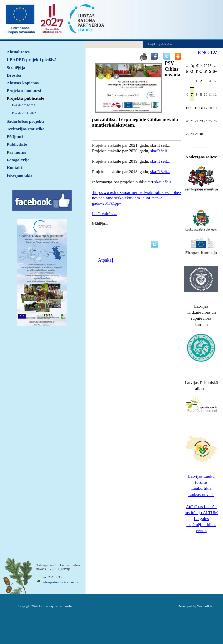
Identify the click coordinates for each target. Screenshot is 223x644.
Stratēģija (16, 67)
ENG (203, 53)
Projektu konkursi (24, 91)
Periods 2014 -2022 (24, 113)
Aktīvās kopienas (23, 83)
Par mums (16, 152)
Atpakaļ (105, 260)
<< (187, 66)
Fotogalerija (18, 160)
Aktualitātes (18, 52)
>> (215, 66)
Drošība (14, 75)
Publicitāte (17, 144)
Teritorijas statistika (26, 129)
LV (214, 53)
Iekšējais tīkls (19, 175)
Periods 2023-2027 (24, 105)
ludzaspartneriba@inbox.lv (59, 582)
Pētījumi (15, 137)
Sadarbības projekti (25, 121)
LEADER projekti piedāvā (32, 60)
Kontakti (15, 167)
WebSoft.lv (205, 606)
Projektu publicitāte (25, 98)
